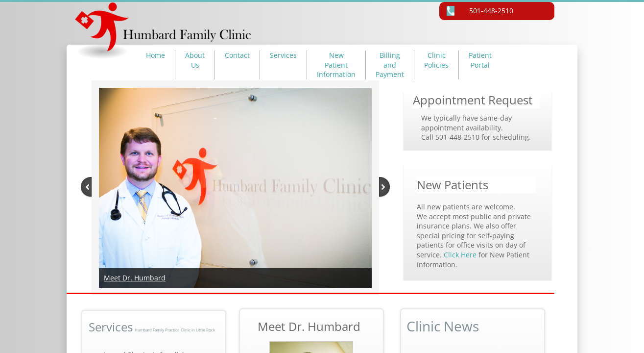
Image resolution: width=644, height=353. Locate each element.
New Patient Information (336, 65)
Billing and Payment (390, 65)
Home (155, 55)
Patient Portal (480, 60)
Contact (237, 55)
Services (283, 55)
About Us (195, 60)
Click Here (461, 255)
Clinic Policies (436, 60)
